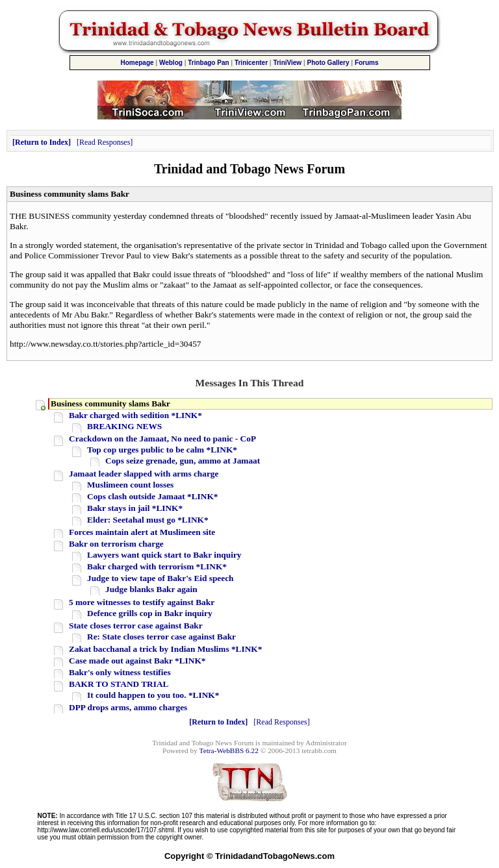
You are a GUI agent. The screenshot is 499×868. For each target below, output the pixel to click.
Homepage (137, 63)
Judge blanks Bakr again (151, 589)
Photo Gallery (328, 63)
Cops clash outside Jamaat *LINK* (152, 496)
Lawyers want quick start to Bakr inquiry (164, 555)
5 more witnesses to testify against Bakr (142, 602)
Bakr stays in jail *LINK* (135, 508)
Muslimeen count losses (130, 485)
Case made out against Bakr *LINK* (137, 661)
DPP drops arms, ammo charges (128, 707)
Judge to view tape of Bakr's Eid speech (160, 578)
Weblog (171, 63)
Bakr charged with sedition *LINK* (135, 415)
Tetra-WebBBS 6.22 (229, 750)
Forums (367, 63)
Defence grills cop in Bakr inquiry (150, 613)
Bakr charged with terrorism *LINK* (157, 566)
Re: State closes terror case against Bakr (161, 637)
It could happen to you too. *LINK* (153, 695)
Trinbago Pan (208, 63)
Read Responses (105, 142)
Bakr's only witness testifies (120, 672)
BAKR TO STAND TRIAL (119, 684)
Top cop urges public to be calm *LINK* (162, 450)
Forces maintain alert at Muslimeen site (142, 532)
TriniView (287, 63)
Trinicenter (251, 63)
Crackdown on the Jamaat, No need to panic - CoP (162, 439)
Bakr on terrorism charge (116, 544)
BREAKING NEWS (124, 426)
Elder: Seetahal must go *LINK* (148, 520)
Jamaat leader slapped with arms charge (144, 474)
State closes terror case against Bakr (136, 626)
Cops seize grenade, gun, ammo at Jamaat (183, 461)
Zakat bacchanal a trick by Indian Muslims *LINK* (165, 649)
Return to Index (42, 142)
